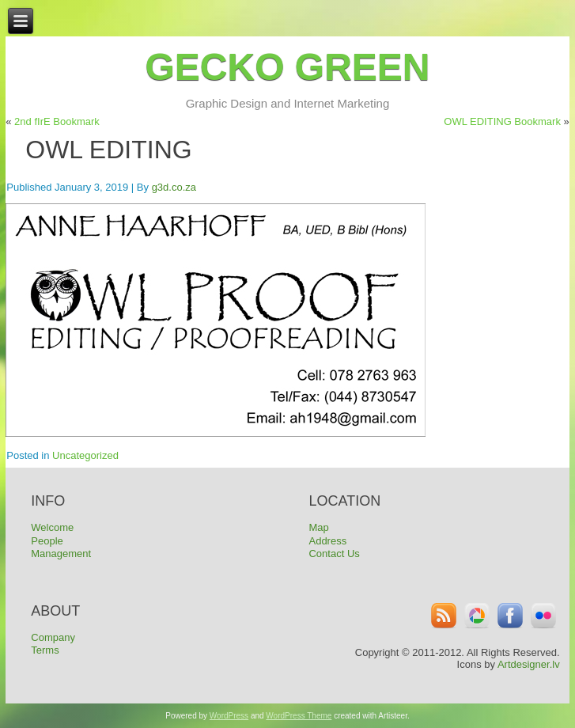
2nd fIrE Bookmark (57, 121)
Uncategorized (85, 455)
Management (61, 554)
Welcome (52, 527)
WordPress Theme (299, 716)
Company (53, 637)
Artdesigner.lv (529, 664)
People (47, 541)
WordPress (229, 716)
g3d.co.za (174, 187)
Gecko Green (287, 67)
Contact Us (334, 554)
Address (327, 541)
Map (318, 527)
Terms (45, 650)
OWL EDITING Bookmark (502, 121)
